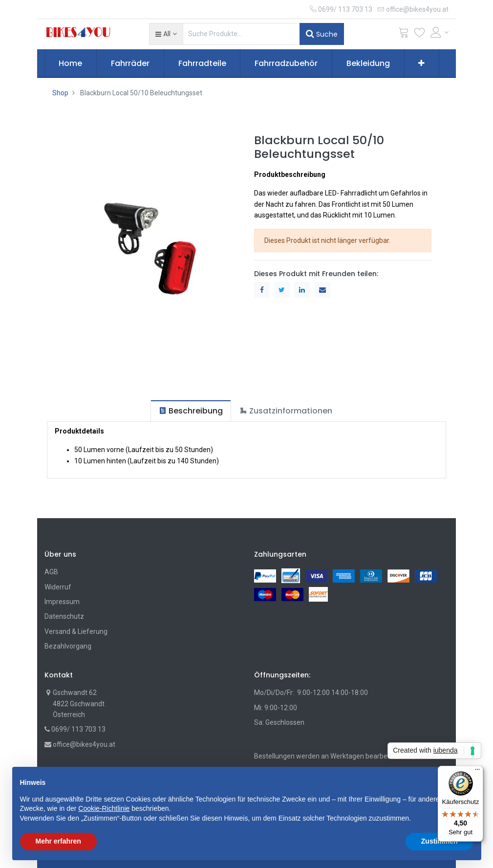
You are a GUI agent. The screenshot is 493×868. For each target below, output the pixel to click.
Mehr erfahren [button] (58, 841)
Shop (60, 93)
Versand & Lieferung (76, 631)
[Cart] (404, 34)
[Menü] (477, 772)
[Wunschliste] (420, 34)
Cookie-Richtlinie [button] (104, 808)
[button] (166, 34)
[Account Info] (440, 32)
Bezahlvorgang (68, 646)
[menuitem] (71, 64)
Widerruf (58, 587)
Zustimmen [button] (439, 841)
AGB (51, 572)
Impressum (62, 602)
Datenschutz (64, 616)
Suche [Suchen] (322, 34)
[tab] (191, 411)
